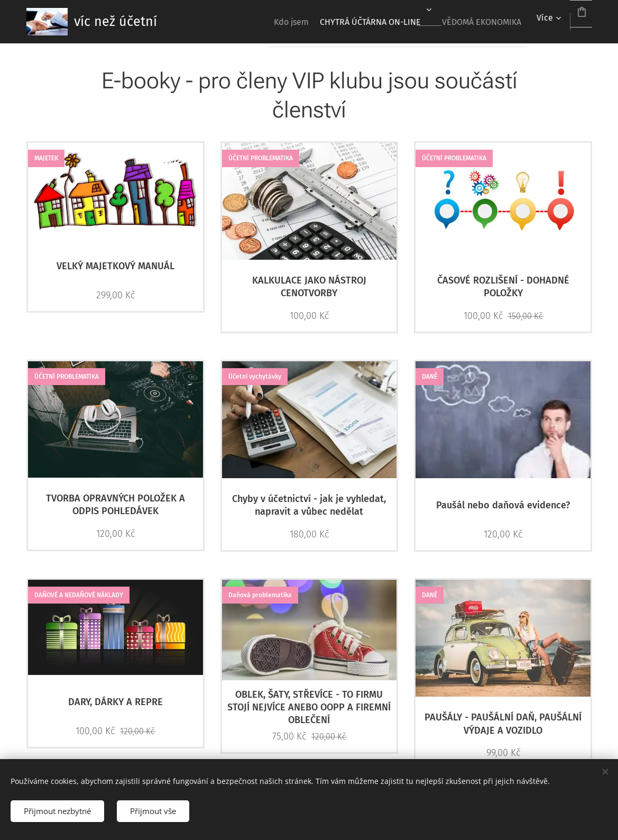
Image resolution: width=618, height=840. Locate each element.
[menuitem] (246, 22)
